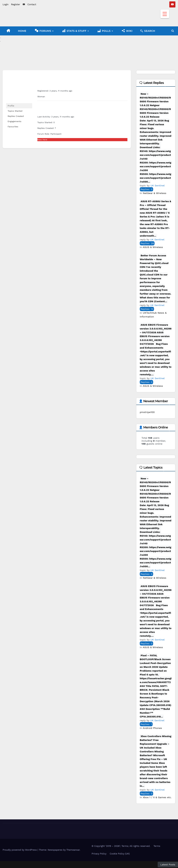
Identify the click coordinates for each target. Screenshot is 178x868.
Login (6, 4)
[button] (173, 31)
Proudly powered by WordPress (20, 850)
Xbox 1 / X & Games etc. (157, 797)
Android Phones (152, 728)
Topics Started (15, 111)
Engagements (15, 121)
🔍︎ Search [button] (148, 31)
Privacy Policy (99, 854)
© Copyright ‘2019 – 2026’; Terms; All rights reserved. (121, 846)
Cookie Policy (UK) (120, 854)
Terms (157, 846)
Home (22, 31)
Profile (11, 106)
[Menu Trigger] (165, 14)
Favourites (13, 127)
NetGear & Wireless (155, 193)
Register (16, 4)
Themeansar (73, 850)
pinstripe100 (147, 412)
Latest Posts (168, 865)
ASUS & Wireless (153, 247)
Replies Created (16, 116)
